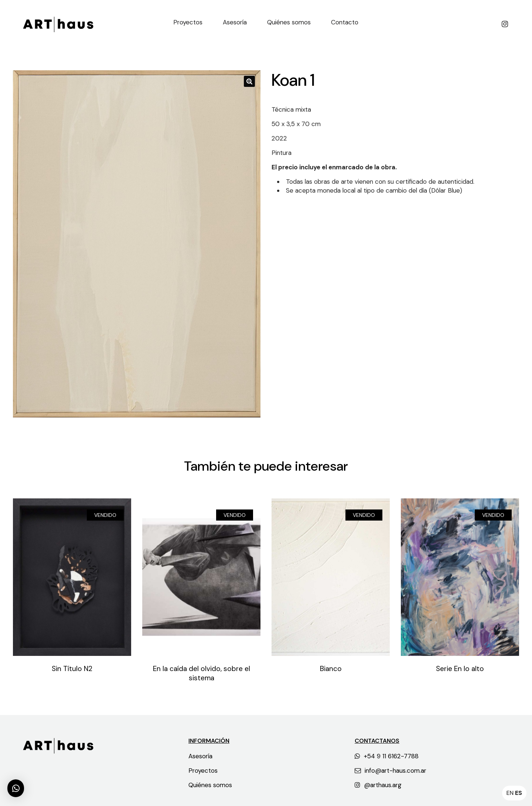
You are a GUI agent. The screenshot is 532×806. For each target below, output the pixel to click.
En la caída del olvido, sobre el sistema (202, 673)
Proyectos (203, 771)
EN (510, 793)
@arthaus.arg (378, 785)
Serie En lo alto (460, 669)
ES (519, 793)
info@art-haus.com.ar (391, 771)
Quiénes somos (210, 785)
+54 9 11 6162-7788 (387, 756)
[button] (16, 788)
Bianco (331, 669)
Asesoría (200, 756)
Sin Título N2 (72, 669)
